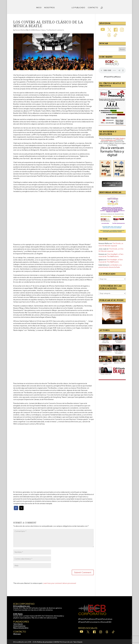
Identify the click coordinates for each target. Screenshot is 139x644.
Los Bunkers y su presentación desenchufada (110, 265)
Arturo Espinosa (19, 625)
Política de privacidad (45, 641)
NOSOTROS (50, 7)
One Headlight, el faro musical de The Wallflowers (111, 255)
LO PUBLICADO (78, 7)
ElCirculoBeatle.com (22, 605)
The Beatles (50, 29)
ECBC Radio (18, 613)
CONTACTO (92, 7)
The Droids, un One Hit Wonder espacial (111, 244)
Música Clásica (41, 29)
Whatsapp (17, 633)
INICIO (40, 7)
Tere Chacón (18, 623)
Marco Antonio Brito (21, 627)
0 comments (60, 29)
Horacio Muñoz (20, 29)
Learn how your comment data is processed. (60, 583)
